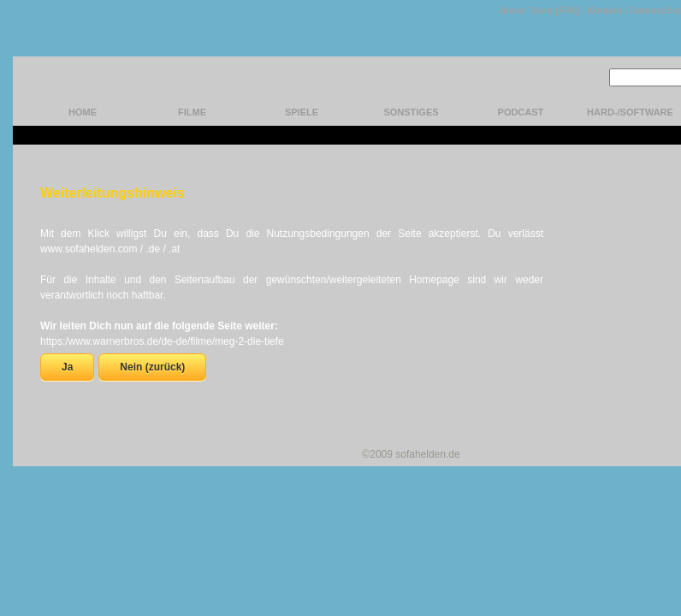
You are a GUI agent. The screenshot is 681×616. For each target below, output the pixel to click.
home (83, 112)
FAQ (570, 10)
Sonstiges (411, 112)
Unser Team (526, 10)
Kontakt (604, 10)
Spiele (302, 112)
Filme (192, 112)
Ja (67, 367)
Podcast (521, 112)
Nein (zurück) (152, 367)
